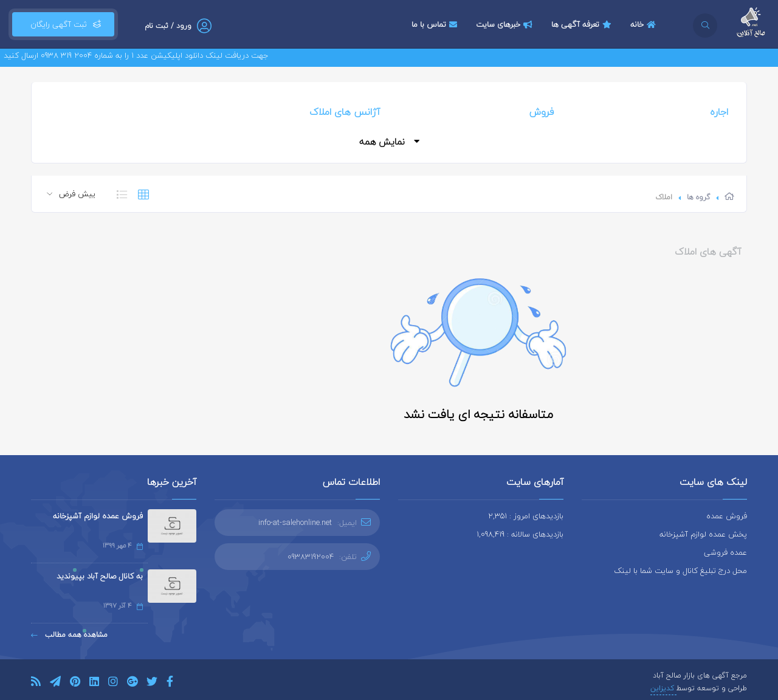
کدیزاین (663, 688)
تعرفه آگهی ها (583, 24)
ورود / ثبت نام (168, 26)
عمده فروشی (725, 552)
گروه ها (698, 197)
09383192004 (311, 557)
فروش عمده (727, 516)
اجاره (719, 112)
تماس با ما (436, 24)
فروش (542, 112)
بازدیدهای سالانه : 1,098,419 (520, 534)
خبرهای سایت (506, 24)
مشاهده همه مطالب (69, 635)
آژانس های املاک (345, 112)
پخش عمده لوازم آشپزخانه (703, 534)
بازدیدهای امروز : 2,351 (526, 516)
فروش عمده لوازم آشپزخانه (98, 516)
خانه (645, 24)
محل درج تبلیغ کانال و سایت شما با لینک (680, 571)
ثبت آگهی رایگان (63, 24)
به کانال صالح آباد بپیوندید (100, 576)
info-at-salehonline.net (295, 523)
